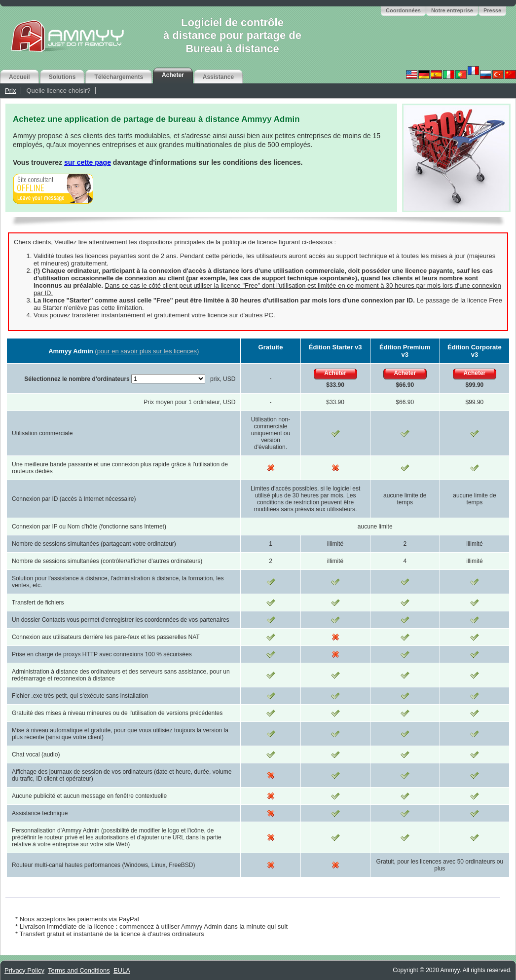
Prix (10, 91)
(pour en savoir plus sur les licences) (147, 351)
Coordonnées (403, 10)
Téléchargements (119, 77)
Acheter (173, 75)
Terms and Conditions (79, 970)
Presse (492, 10)
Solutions (62, 77)
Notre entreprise (452, 10)
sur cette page (88, 162)
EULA (122, 970)
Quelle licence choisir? (58, 91)
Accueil (19, 77)
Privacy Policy (24, 970)
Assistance (218, 77)
